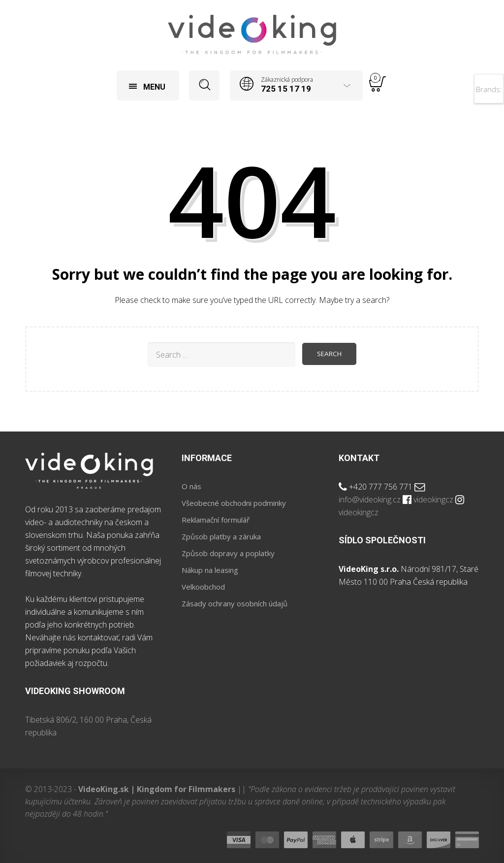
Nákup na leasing (210, 570)
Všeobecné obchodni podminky (234, 503)
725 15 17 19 (286, 89)
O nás (191, 486)
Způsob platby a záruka (221, 536)
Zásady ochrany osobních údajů (235, 603)
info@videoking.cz (370, 499)
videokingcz (433, 499)
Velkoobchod (203, 587)
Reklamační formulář (216, 520)
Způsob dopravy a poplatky (228, 553)
